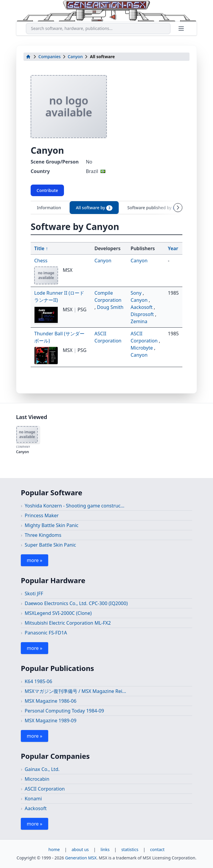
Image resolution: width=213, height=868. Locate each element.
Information (49, 208)
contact (158, 849)
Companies (50, 57)
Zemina (139, 321)
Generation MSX (81, 858)
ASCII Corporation (45, 789)
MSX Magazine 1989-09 (51, 721)
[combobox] (98, 28)
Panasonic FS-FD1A (46, 633)
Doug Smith (110, 307)
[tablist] (106, 208)
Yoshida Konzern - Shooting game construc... (75, 506)
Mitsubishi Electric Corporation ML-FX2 (68, 623)
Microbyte (142, 348)
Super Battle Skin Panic (50, 545)
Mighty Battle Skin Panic (52, 525)
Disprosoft (143, 314)
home (54, 849)
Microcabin (37, 779)
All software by (94, 208)
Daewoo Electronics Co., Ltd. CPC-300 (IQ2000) (76, 603)
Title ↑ (41, 248)
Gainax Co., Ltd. (42, 769)
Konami (33, 799)
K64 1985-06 (38, 681)
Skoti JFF (34, 594)
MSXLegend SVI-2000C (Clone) (58, 613)
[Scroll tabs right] (178, 207)
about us (80, 849)
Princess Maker (42, 515)
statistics (130, 849)
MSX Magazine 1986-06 (51, 701)
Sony (137, 293)
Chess (41, 261)
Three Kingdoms (43, 535)
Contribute (47, 190)
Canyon (75, 57)
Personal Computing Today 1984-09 (64, 711)
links (105, 849)
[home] (28, 57)
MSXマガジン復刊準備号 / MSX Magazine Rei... (75, 691)
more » (35, 560)
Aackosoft (142, 307)
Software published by (153, 208)
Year (173, 248)
